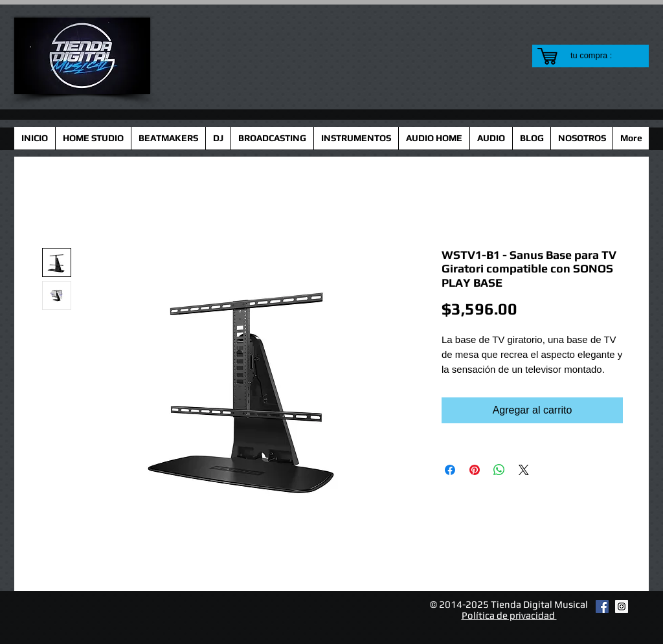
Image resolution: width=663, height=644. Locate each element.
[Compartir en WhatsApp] (499, 470)
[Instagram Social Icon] (622, 606)
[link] (599, 55)
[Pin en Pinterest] (475, 470)
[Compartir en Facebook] (450, 470)
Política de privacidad (509, 615)
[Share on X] (524, 470)
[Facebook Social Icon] (602, 606)
